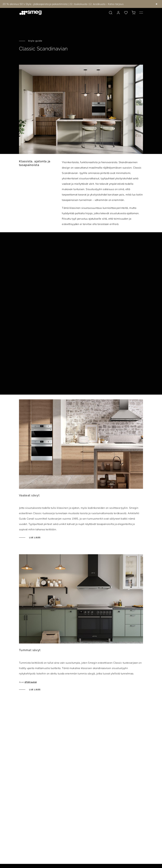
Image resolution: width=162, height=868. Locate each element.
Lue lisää (34, 538)
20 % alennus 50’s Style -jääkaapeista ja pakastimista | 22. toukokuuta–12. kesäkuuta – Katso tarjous (63, 4)
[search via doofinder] (111, 13)
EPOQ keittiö (31, 682)
